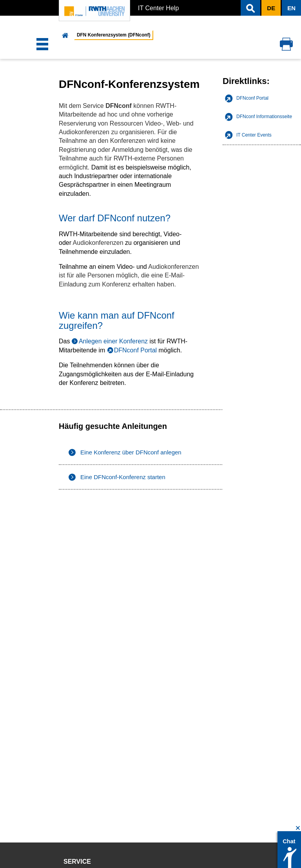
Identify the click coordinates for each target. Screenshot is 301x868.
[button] (250, 8)
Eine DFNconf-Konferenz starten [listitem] (123, 477)
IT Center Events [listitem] (254, 135)
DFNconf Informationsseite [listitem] (264, 117)
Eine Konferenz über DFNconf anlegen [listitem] (131, 452)
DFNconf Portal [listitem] (252, 98)
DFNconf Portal (135, 350)
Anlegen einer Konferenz (113, 341)
